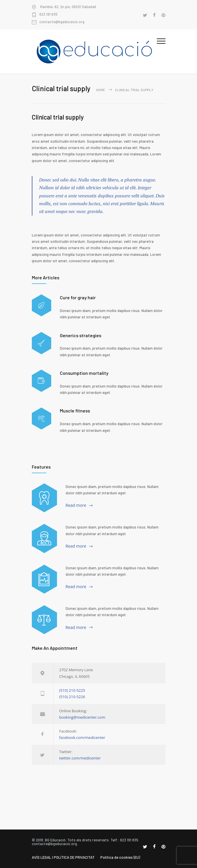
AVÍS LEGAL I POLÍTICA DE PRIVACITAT (63, 857)
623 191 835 (48, 14)
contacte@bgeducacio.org (62, 22)
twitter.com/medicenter (80, 758)
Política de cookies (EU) (120, 857)
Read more (76, 505)
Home (101, 90)
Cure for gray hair (78, 297)
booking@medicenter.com (82, 717)
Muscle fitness (75, 411)
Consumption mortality (84, 373)
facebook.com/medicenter (82, 737)
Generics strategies (81, 335)
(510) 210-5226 (72, 697)
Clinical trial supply (58, 117)
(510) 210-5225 (72, 690)
